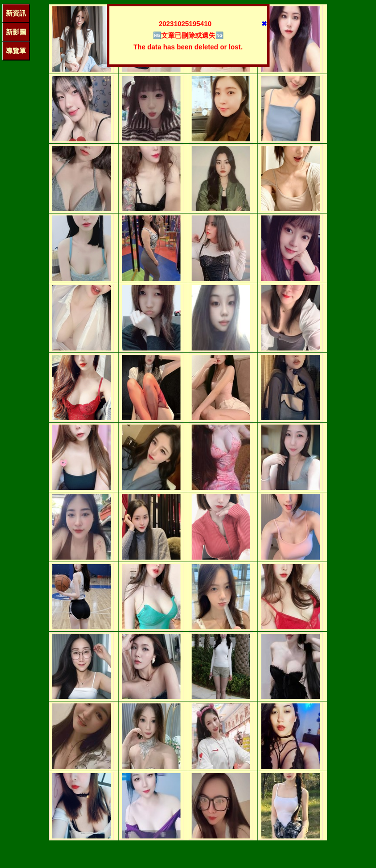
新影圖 (16, 32)
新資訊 (16, 13)
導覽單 (16, 51)
